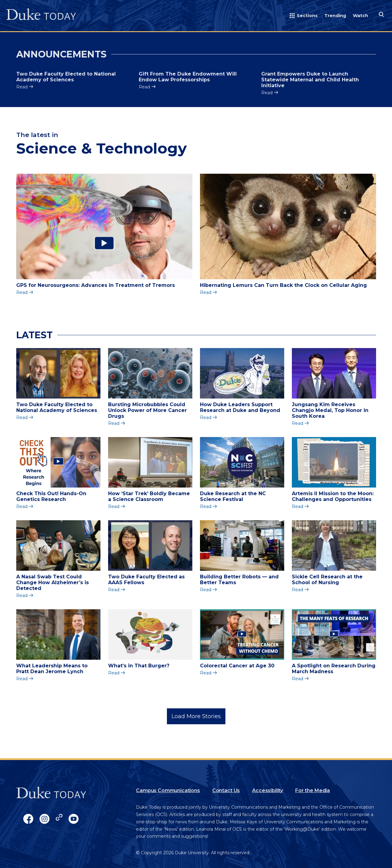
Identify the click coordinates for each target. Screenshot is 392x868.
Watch (360, 16)
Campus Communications (168, 790)
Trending (335, 16)
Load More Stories (196, 716)
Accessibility (268, 790)
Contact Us (226, 790)
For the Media (313, 790)
